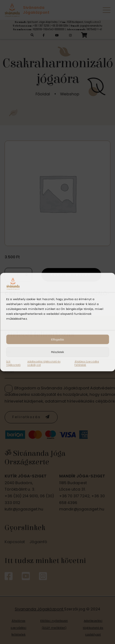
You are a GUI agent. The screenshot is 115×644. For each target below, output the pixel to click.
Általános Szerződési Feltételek (87, 363)
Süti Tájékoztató (13, 363)
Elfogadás (57, 339)
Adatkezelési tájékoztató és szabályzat (44, 363)
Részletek (57, 352)
